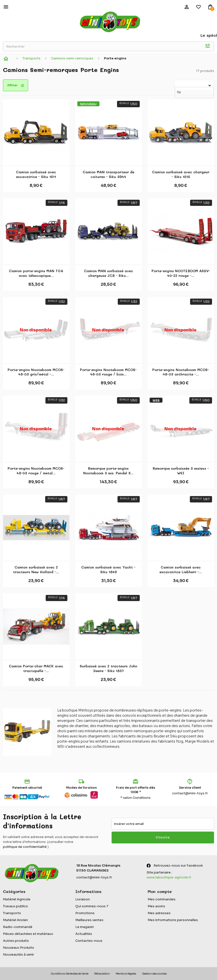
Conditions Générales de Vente (69, 974)
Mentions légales (126, 974)
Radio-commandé (18, 927)
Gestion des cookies (154, 974)
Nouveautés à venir (19, 954)
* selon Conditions (136, 798)
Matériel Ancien (15, 920)
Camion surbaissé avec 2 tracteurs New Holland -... (36, 570)
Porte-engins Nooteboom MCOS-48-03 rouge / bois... (108, 372)
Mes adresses (159, 913)
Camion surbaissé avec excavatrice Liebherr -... (181, 570)
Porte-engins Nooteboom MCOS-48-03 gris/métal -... (36, 372)
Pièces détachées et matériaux (28, 934)
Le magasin (85, 927)
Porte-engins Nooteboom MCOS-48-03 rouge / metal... (36, 471)
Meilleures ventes (89, 920)
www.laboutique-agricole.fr (169, 877)
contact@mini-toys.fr (190, 793)
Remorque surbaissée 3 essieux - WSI (181, 471)
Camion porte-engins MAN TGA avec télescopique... (36, 273)
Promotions (85, 913)
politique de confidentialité (25, 847)
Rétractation (102, 974)
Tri (176, 83)
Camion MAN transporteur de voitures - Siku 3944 (108, 174)
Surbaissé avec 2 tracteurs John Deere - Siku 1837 (108, 668)
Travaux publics (15, 906)
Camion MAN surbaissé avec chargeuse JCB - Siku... (108, 273)
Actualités (84, 934)
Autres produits (16, 941)
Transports (12, 913)
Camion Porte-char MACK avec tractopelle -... (36, 668)
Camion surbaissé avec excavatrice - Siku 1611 (36, 174)
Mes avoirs (156, 906)
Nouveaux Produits (19, 948)
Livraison (83, 899)
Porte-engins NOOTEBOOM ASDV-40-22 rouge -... (181, 273)
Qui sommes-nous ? (92, 906)
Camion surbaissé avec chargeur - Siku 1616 (181, 174)
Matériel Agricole (17, 899)
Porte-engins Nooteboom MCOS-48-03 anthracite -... (181, 372)
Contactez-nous (89, 941)
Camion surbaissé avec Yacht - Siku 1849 (108, 570)
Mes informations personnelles (173, 920)
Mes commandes (162, 899)
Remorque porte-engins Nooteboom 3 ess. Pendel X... (108, 471)
